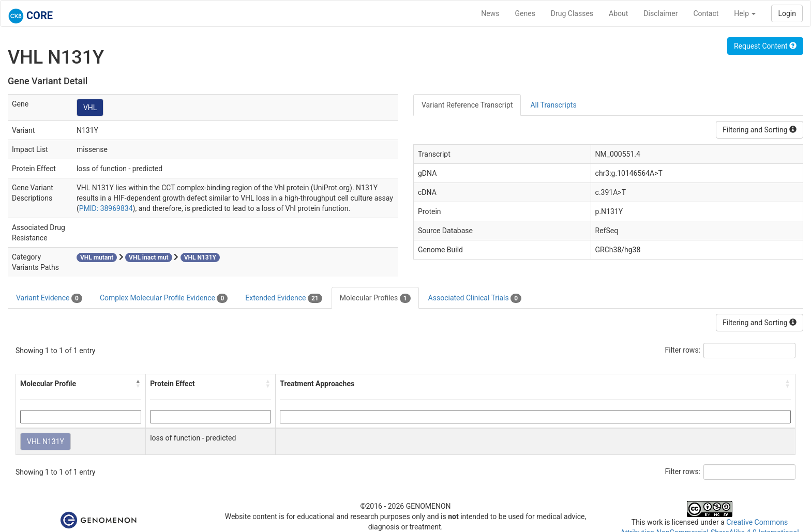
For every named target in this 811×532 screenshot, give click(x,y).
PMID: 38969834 (106, 208)
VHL (90, 108)
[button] (138, 384)
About (618, 13)
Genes (525, 13)
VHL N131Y (46, 442)
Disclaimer (660, 13)
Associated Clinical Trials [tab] (475, 298)
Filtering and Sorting (760, 130)
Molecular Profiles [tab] (375, 298)
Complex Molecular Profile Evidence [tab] (164, 298)
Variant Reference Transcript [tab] (467, 105)
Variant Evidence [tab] (49, 298)
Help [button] (745, 13)
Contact (706, 13)
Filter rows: (683, 350)
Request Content (765, 46)
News (490, 13)
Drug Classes (572, 13)
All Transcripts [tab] (553, 105)
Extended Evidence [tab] (283, 298)
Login (787, 13)
